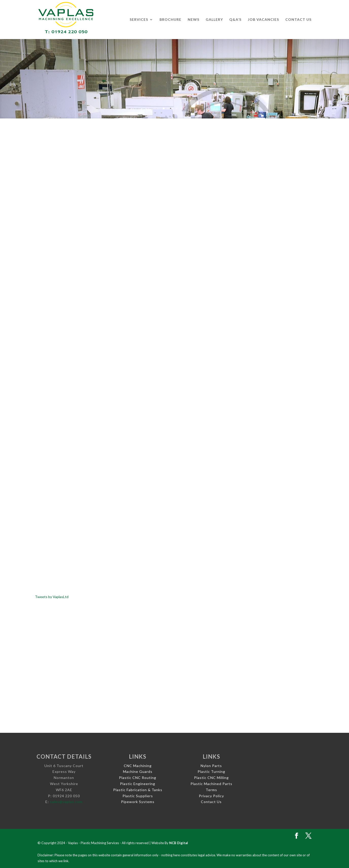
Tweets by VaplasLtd (52, 597)
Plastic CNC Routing (138, 778)
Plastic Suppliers (138, 796)
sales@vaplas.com (66, 802)
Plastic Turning (211, 771)
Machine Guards (138, 771)
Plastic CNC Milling (211, 778)
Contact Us (298, 20)
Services (139, 20)
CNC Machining (138, 766)
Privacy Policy (211, 796)
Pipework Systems (138, 802)
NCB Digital (179, 843)
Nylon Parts (211, 766)
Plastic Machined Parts (211, 784)
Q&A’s (235, 20)
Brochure (170, 20)
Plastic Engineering (138, 784)
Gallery (214, 20)
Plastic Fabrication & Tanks (138, 790)
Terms (211, 790)
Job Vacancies (263, 20)
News (194, 20)
